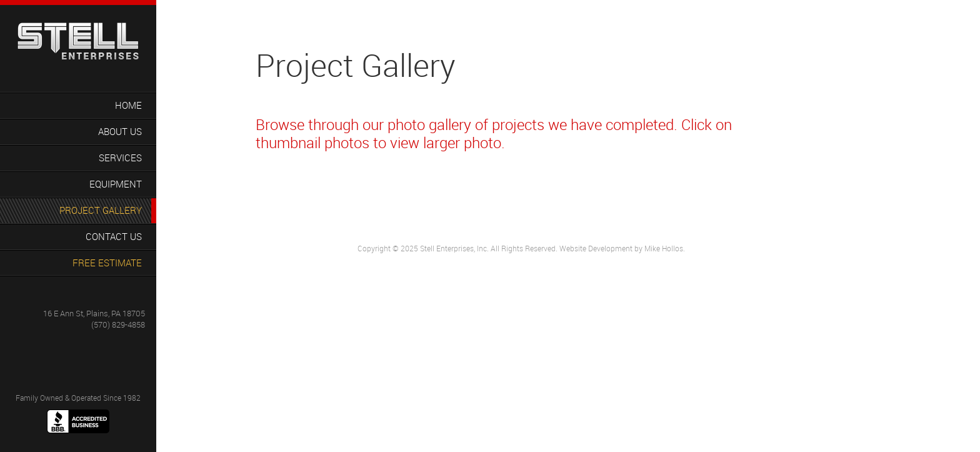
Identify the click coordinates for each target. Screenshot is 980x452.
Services (120, 158)
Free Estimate (107, 263)
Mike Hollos (664, 248)
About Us (120, 131)
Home (128, 105)
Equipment (116, 184)
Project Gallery (101, 210)
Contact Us (114, 236)
